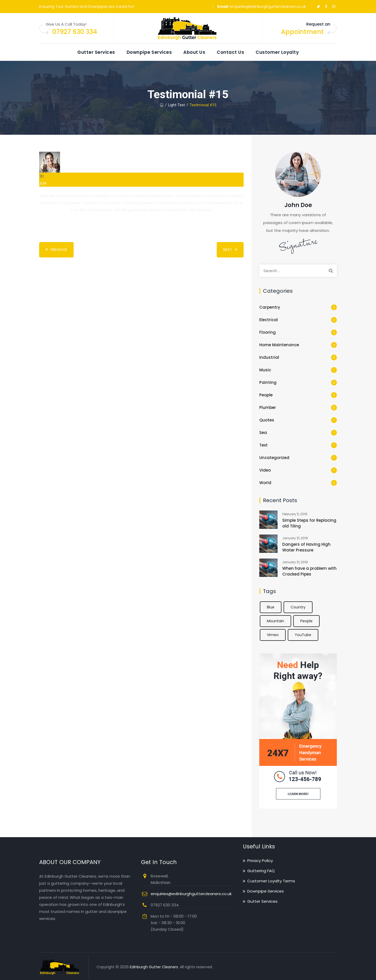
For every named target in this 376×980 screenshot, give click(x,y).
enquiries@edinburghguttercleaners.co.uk (268, 7)
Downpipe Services (149, 52)
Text (263, 445)
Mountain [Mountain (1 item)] (275, 621)
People (266, 395)
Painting (268, 382)
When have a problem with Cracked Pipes (309, 571)
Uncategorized (274, 458)
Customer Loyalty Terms (271, 881)
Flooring (268, 332)
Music (265, 370)
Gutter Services (96, 52)
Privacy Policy (260, 861)
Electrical (269, 320)
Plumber (268, 407)
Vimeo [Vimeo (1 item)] (273, 635)
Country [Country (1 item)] (298, 607)
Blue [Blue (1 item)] (271, 607)
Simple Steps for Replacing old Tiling (309, 523)
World (265, 483)
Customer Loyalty (277, 52)
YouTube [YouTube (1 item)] (303, 635)
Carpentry (270, 307)
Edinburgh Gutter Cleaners (154, 967)
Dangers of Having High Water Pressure (306, 547)
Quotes (267, 420)
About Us (194, 52)
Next (231, 250)
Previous (55, 250)
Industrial (269, 357)
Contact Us (230, 52)
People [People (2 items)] (306, 621)
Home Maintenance (279, 345)
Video (265, 470)
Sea (263, 433)
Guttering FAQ (261, 871)
